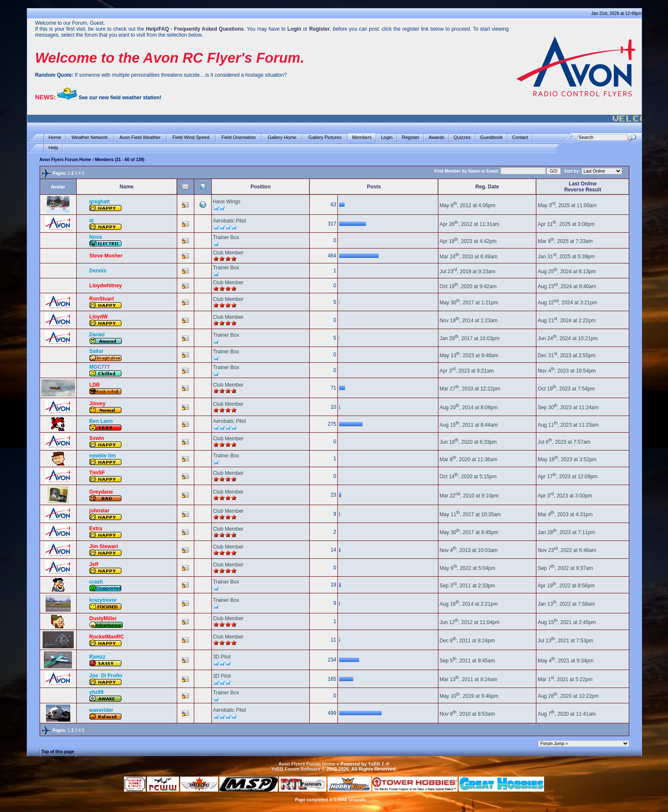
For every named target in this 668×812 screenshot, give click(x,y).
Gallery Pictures (325, 137)
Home (55, 137)
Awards (436, 137)
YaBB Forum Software (296, 769)
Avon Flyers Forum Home (65, 160)
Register (410, 137)
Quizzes (462, 137)
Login (387, 137)
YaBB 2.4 (378, 764)
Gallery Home (282, 137)
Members (362, 137)
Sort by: (572, 171)
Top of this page (58, 752)
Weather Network (90, 137)
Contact (520, 137)
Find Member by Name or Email (466, 171)
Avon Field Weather (140, 137)
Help (53, 148)
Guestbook (491, 137)
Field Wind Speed (191, 137)
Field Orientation (239, 137)
